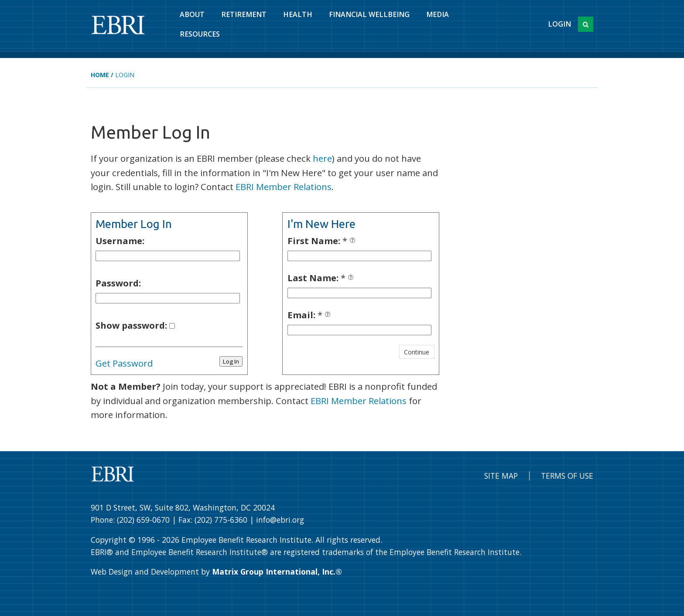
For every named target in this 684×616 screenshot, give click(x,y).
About (192, 14)
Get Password (124, 363)
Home (100, 75)
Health (298, 14)
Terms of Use (567, 476)
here (322, 158)
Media (438, 14)
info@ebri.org (280, 520)
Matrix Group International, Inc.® (277, 572)
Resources (200, 34)
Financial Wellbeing (369, 14)
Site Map (501, 476)
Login (559, 24)
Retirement (244, 14)
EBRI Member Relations (284, 187)
